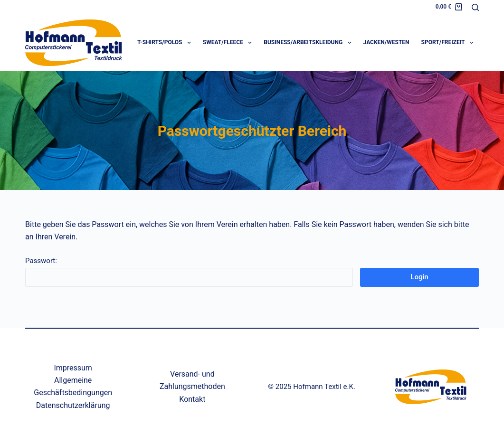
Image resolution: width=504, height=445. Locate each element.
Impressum (73, 368)
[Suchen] (475, 7)
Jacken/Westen (386, 42)
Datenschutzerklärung (73, 405)
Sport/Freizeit (449, 43)
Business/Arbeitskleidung (309, 43)
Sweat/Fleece (229, 43)
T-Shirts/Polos (166, 43)
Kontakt (192, 399)
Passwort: (189, 272)
